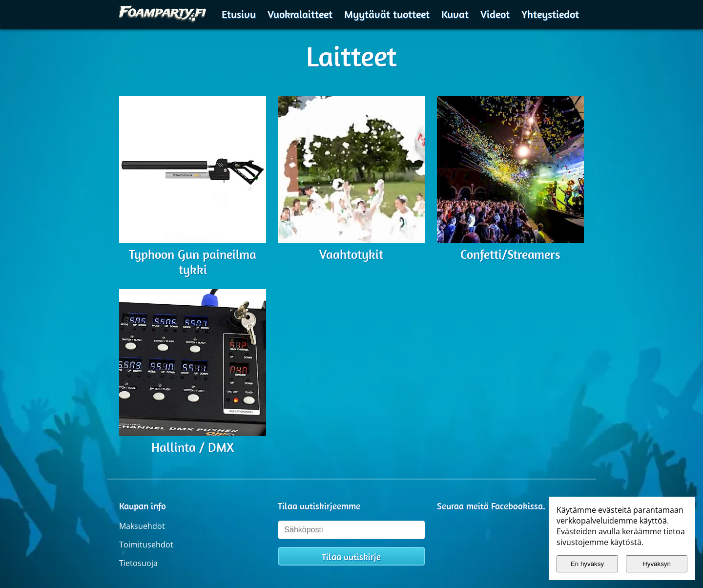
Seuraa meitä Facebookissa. (491, 506)
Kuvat (455, 14)
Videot (495, 14)
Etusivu (239, 14)
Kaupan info (143, 506)
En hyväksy (587, 564)
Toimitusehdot (146, 545)
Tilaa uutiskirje (351, 557)
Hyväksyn (657, 564)
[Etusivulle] (163, 13)
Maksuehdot (142, 526)
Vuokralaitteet (300, 14)
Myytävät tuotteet (387, 14)
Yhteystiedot (550, 14)
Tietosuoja (138, 563)
